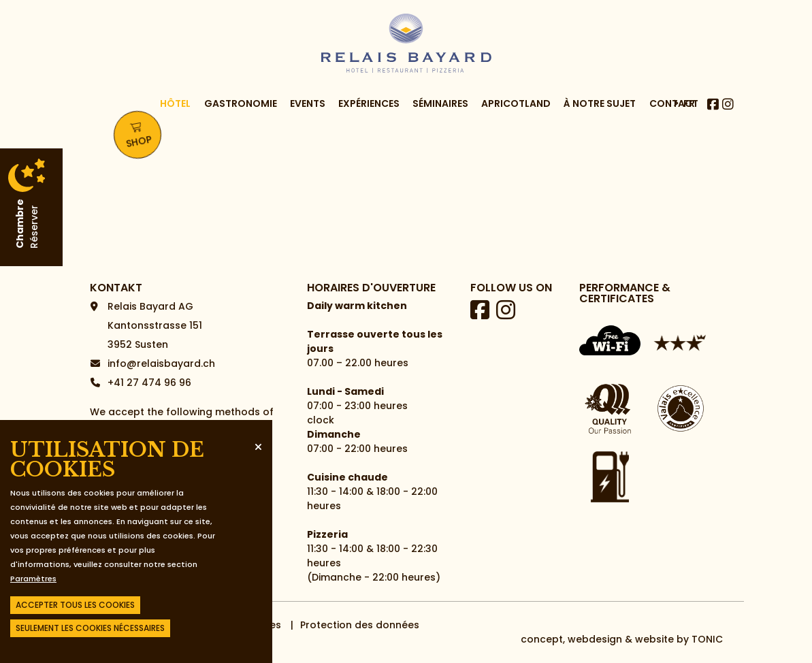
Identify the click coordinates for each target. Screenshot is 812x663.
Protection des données (360, 625)
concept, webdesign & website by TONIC (622, 639)
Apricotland (516, 117)
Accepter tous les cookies (75, 605)
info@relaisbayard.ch (161, 363)
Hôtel (175, 117)
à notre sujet (600, 117)
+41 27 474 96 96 (149, 383)
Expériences (369, 117)
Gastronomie (241, 117)
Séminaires (440, 117)
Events (308, 117)
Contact (674, 117)
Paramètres (33, 579)
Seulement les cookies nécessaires (90, 628)
